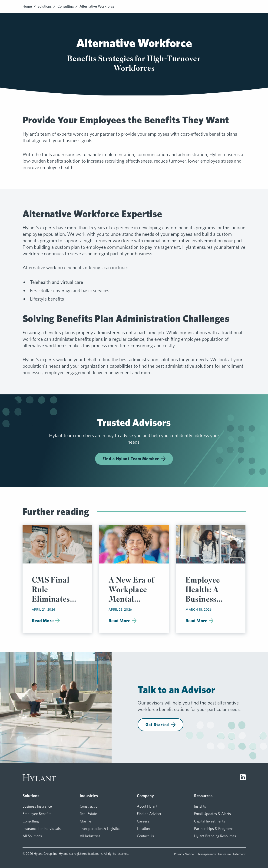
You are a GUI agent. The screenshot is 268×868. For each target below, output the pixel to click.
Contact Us (145, 836)
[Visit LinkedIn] (243, 778)
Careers (143, 821)
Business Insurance (37, 806)
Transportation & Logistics (100, 829)
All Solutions (32, 836)
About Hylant (147, 806)
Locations (144, 829)
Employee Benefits (37, 814)
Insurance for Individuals (42, 829)
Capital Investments (210, 821)
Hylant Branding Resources (215, 836)
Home (27, 6)
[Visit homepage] (39, 778)
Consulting (66, 6)
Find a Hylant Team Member (134, 459)
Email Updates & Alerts (212, 814)
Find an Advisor (149, 814)
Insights (200, 806)
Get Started (160, 725)
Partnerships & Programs (214, 829)
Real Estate (88, 814)
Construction (89, 806)
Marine (85, 821)
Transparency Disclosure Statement (222, 854)
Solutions (45, 6)
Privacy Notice (184, 854)
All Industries (90, 836)
